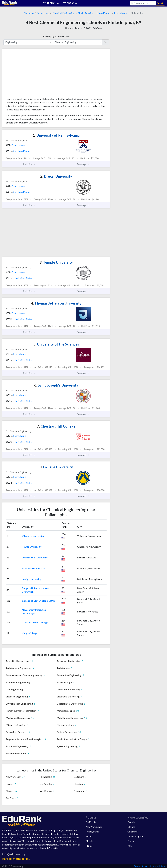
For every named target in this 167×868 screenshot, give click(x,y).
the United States (22, 151)
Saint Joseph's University (56, 385)
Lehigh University (32, 579)
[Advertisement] (28, 74)
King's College (30, 633)
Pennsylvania (121, 13)
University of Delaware (35, 557)
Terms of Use (141, 866)
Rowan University (32, 547)
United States (104, 13)
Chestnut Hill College (56, 426)
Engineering (43, 13)
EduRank (97, 28)
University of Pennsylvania (56, 135)
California (91, 822)
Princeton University (33, 568)
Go (105, 42)
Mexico (131, 827)
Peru (130, 846)
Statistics (29, 164)
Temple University (56, 262)
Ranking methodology (16, 859)
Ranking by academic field (56, 36)
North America (86, 13)
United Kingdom (136, 836)
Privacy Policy (158, 866)
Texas (89, 836)
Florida (89, 841)
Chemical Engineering (63, 13)
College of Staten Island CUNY (39, 601)
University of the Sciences (56, 344)
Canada (131, 822)
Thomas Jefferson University (56, 303)
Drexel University (56, 176)
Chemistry (29, 13)
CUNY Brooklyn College (35, 622)
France (131, 841)
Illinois (89, 846)
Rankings (83, 164)
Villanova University (33, 536)
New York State (94, 827)
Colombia (132, 832)
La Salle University (56, 467)
